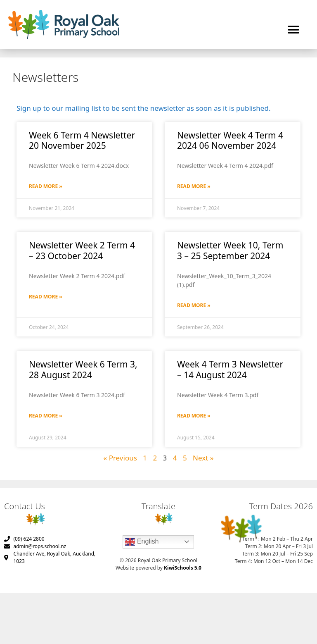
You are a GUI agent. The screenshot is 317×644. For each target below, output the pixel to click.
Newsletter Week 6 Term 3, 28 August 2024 (83, 369)
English (142, 542)
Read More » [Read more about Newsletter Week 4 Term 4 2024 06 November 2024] (194, 186)
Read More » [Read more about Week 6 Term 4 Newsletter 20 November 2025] (46, 186)
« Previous (120, 458)
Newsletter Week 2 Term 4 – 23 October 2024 (82, 250)
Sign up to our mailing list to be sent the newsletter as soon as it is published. (143, 108)
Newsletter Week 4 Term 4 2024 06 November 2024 (230, 140)
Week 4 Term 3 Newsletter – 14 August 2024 (230, 369)
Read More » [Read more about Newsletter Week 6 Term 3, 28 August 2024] (46, 416)
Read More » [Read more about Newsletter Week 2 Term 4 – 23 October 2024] (46, 297)
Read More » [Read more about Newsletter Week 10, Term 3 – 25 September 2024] (194, 305)
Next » (203, 458)
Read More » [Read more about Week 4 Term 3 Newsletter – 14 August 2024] (194, 416)
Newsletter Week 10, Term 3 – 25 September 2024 (230, 250)
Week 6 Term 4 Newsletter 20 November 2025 (82, 140)
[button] (293, 30)
